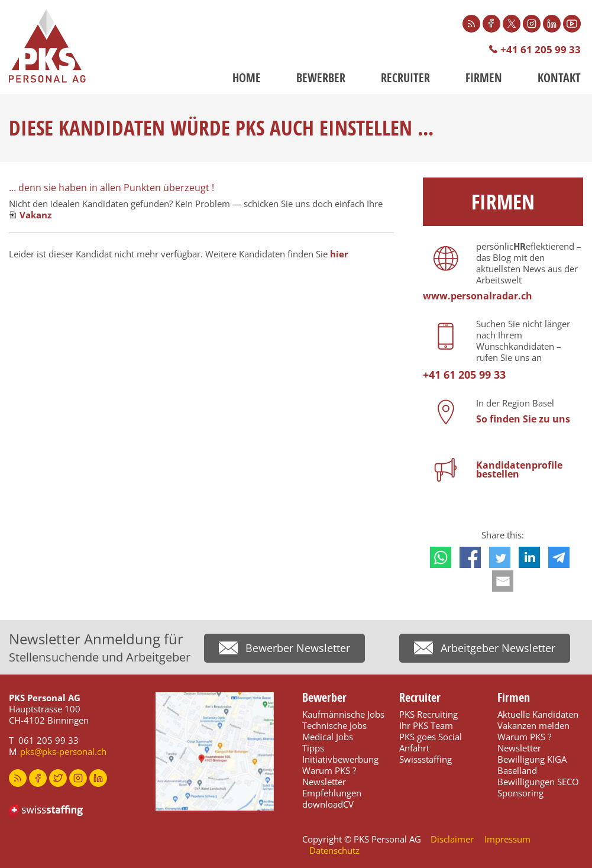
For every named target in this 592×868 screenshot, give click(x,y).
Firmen (484, 78)
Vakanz (35, 215)
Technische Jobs (334, 725)
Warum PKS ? (329, 770)
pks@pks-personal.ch (63, 751)
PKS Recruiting (428, 714)
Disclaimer (452, 839)
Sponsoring (520, 793)
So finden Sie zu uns (523, 419)
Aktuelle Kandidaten (538, 714)
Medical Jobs (328, 737)
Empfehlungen (332, 793)
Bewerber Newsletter (298, 648)
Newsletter (324, 782)
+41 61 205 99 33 (541, 49)
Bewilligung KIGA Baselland (532, 765)
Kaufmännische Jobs (343, 714)
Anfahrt (414, 748)
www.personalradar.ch (478, 296)
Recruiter (405, 78)
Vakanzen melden (533, 725)
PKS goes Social (431, 737)
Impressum (507, 839)
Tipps (313, 748)
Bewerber (321, 78)
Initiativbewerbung (340, 759)
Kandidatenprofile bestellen (519, 470)
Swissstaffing (426, 759)
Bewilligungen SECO (538, 782)
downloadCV (328, 804)
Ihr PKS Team (426, 725)
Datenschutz (334, 850)
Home (247, 78)
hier (339, 254)
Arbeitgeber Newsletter (498, 648)
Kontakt (559, 78)
